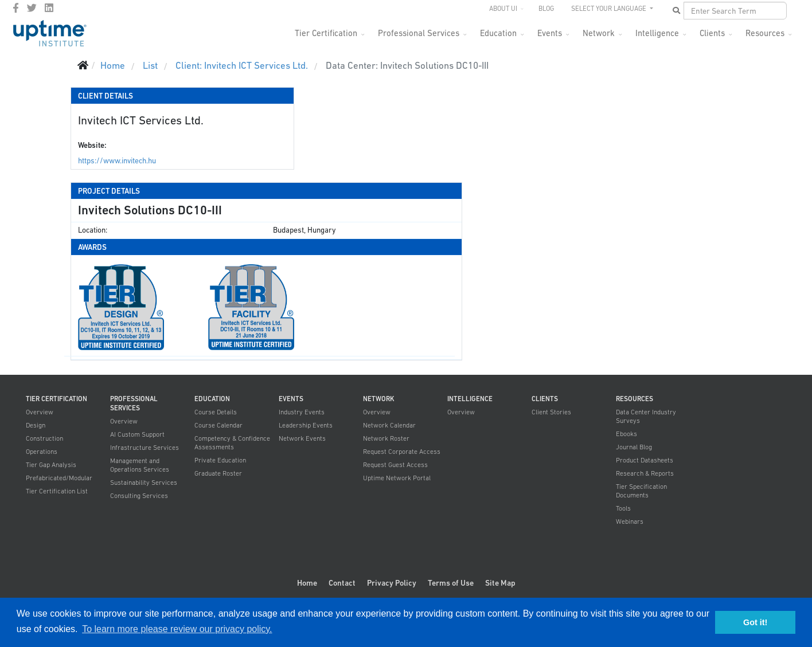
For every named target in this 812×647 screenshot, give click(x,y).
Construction (44, 438)
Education (498, 33)
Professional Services (419, 33)
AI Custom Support (137, 434)
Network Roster (386, 438)
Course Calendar (218, 425)
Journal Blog (634, 447)
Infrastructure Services (145, 448)
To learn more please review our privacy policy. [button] (177, 629)
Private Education (220, 460)
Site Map (500, 583)
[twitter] (32, 8)
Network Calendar (389, 425)
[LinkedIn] (49, 8)
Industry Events (302, 412)
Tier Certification (326, 33)
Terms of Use (451, 583)
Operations (42, 452)
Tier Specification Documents (641, 491)
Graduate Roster (218, 473)
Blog (546, 9)
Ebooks (626, 434)
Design (36, 425)
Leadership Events (306, 425)
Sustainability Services (144, 483)
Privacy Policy (392, 583)
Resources (765, 33)
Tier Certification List (57, 491)
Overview (40, 412)
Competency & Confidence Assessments (232, 443)
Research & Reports (645, 473)
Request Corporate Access (402, 452)
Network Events (302, 438)
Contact (342, 583)
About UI (503, 9)
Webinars (630, 521)
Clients (712, 33)
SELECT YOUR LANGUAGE (610, 9)
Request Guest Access (395, 465)
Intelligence (657, 33)
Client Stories (551, 412)
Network (599, 33)
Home (307, 583)
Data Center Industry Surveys (646, 416)
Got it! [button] (755, 622)
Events (550, 33)
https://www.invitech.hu (117, 161)
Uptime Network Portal (397, 478)
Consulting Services (139, 496)
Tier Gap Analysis (51, 465)
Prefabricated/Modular (59, 478)
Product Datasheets (645, 460)
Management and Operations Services (140, 465)
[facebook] (16, 8)
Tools (623, 508)
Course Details (216, 412)
